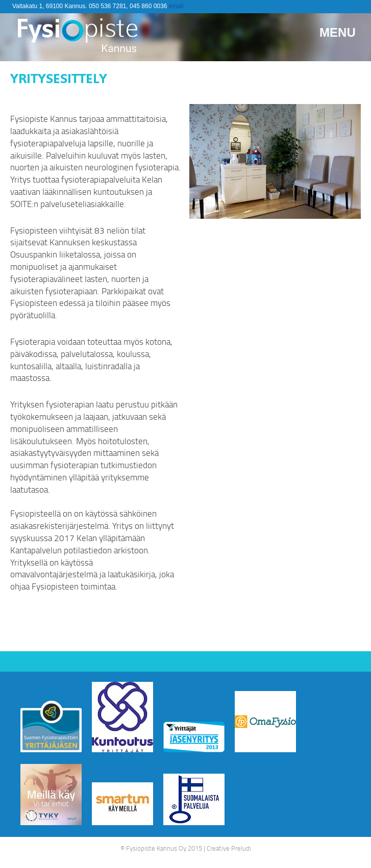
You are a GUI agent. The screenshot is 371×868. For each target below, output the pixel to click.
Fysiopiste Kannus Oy (156, 848)
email (176, 6)
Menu (338, 32)
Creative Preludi (229, 848)
